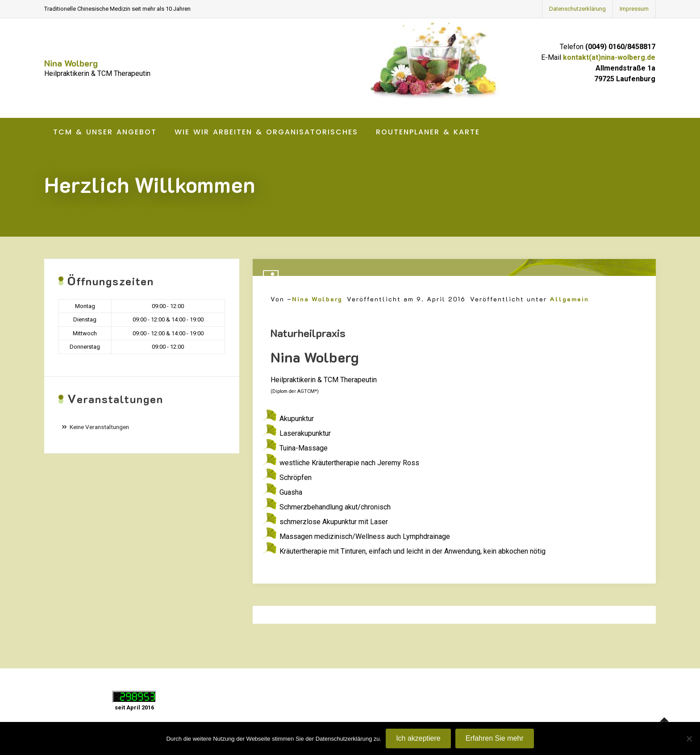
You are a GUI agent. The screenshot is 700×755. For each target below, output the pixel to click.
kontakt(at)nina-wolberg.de (609, 57)
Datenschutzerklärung (577, 9)
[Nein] (689, 738)
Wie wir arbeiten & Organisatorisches (266, 132)
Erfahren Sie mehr (495, 738)
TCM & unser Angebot (105, 132)
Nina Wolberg (71, 63)
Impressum (634, 9)
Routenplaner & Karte (428, 132)
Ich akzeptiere (418, 738)
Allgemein (569, 299)
